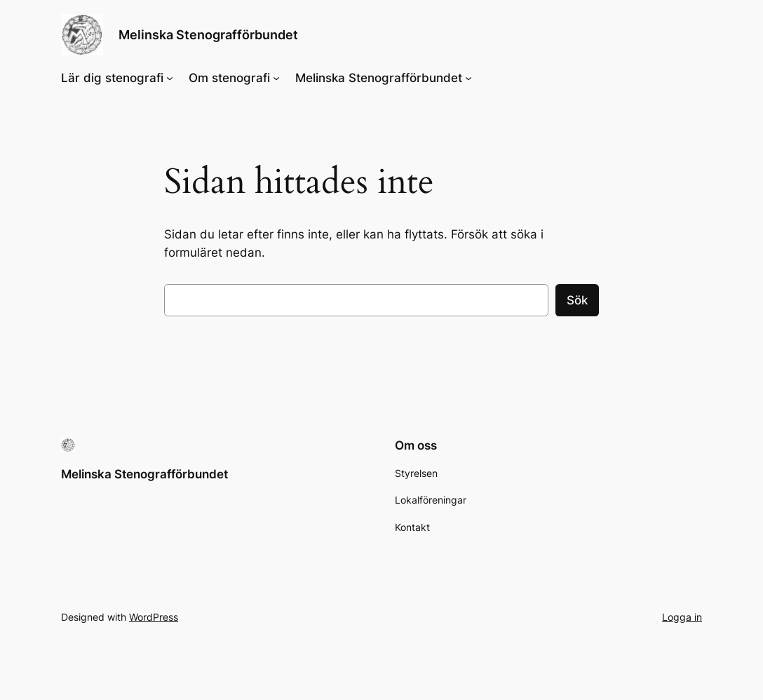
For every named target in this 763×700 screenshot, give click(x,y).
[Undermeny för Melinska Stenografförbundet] (468, 78)
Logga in (682, 617)
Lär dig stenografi (112, 78)
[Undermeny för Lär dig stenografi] (170, 78)
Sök (577, 300)
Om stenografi (229, 78)
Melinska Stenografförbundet (208, 34)
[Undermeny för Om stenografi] (276, 78)
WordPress (154, 617)
